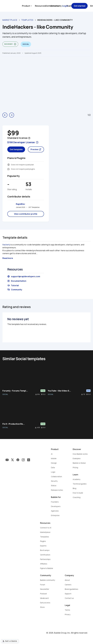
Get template (16, 149)
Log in (65, 6)
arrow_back (5, 115)
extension (9, 169)
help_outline (29, 138)
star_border (42, 394)
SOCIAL (5, 394)
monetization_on (9, 165)
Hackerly (6, 245)
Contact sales (52, 6)
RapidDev (20, 204)
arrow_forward (12, 115)
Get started (79, 6)
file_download (36, 394)
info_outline (15, 44)
